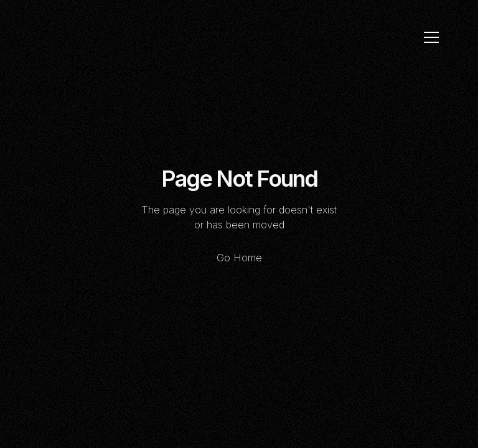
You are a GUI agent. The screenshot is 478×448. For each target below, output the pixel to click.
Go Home (239, 258)
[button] (431, 37)
